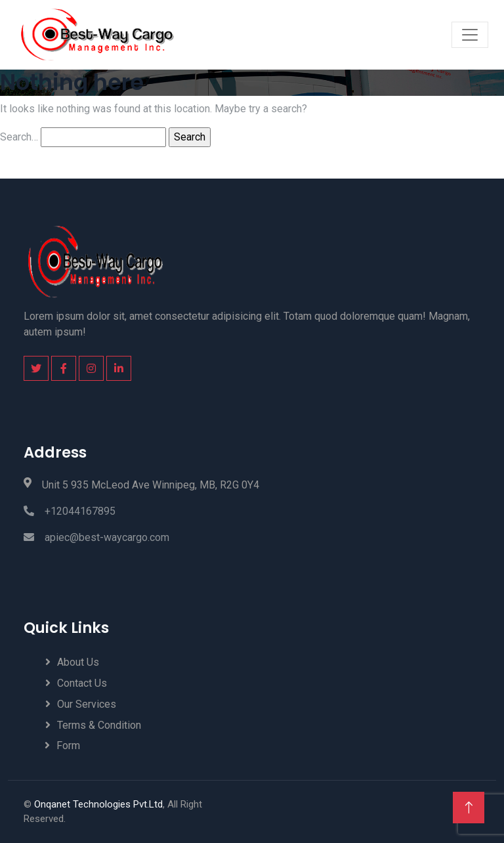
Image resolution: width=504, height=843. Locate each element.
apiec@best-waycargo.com (96, 537)
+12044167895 (70, 511)
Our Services (87, 704)
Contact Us (82, 683)
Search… (19, 137)
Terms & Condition (99, 725)
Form (68, 746)
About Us (78, 662)
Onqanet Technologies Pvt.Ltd (98, 804)
